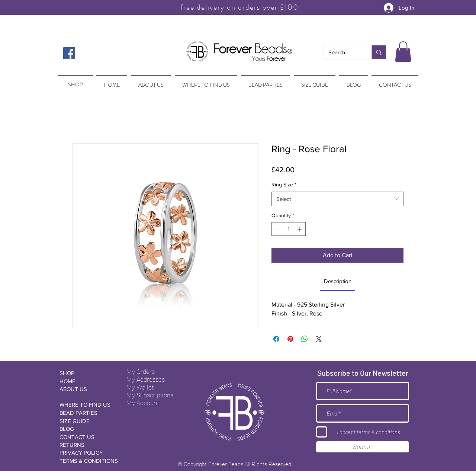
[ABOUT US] (86, 389)
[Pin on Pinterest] (290, 339)
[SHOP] (86, 373)
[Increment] (300, 229)
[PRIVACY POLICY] (86, 453)
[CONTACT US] (86, 437)
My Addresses (146, 379)
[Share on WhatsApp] (305, 339)
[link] (338, 281)
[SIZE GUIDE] (86, 421)
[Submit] (363, 447)
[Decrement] (277, 229)
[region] (75, 81)
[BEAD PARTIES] (86, 413)
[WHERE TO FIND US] (86, 405)
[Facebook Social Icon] (69, 53)
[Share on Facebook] (276, 339)
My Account (143, 403)
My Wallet (140, 387)
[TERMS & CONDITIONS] (89, 461)
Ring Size (284, 185)
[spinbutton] (289, 229)
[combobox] (337, 199)
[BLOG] (86, 429)
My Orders (141, 372)
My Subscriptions (150, 395)
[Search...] (342, 52)
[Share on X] (319, 339)
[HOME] (86, 381)
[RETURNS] (86, 445)
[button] (403, 52)
